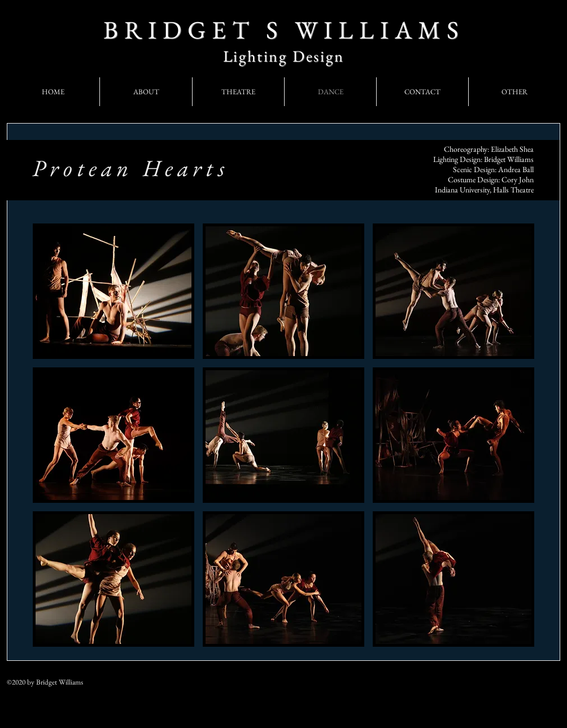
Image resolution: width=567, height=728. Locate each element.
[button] (114, 291)
